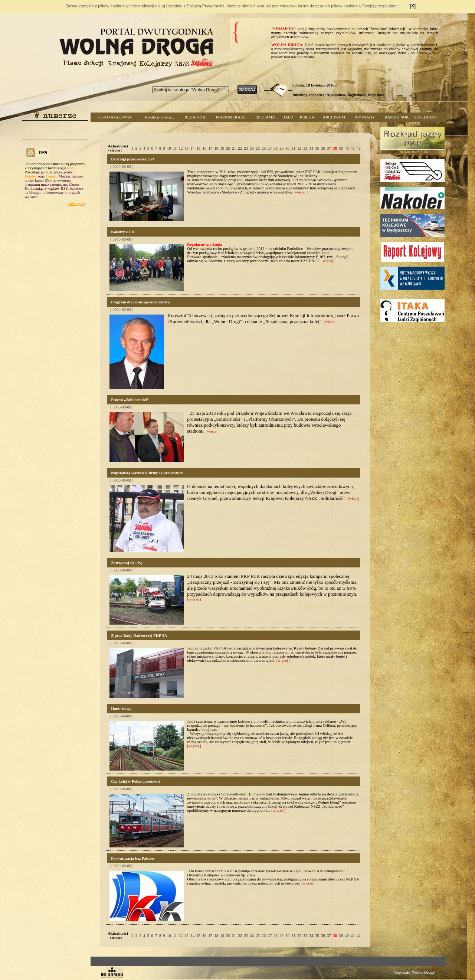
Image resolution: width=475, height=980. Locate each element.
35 (317, 148)
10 (169, 148)
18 (216, 148)
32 (299, 148)
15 (199, 148)
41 (353, 148)
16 (204, 148)
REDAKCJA (195, 117)
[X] (413, 6)
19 (222, 148)
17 (210, 148)
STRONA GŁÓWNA (115, 117)
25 (258, 148)
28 (276, 148)
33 (305, 148)
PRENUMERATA (230, 117)
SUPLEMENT (426, 117)
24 (252, 148)
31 (293, 148)
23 (246, 148)
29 (281, 148)
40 (347, 148)
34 (311, 148)
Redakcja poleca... (159, 117)
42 (359, 148)
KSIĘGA (307, 117)
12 (181, 148)
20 (228, 148)
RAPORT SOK (397, 117)
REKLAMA (265, 117)
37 (329, 148)
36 (323, 148)
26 (264, 148)
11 (175, 148)
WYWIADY (365, 117)
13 (187, 148)
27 (270, 148)
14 (193, 148)
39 (341, 148)
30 (287, 148)
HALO (288, 117)
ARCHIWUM (334, 117)
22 (240, 148)
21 (234, 148)
